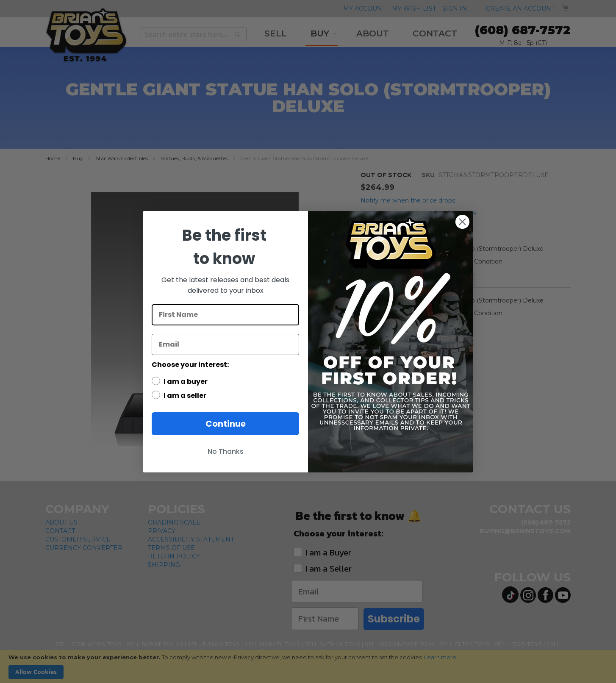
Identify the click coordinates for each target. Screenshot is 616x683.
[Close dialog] (462, 222)
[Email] (225, 344)
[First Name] (225, 315)
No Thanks (226, 451)
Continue (226, 424)
